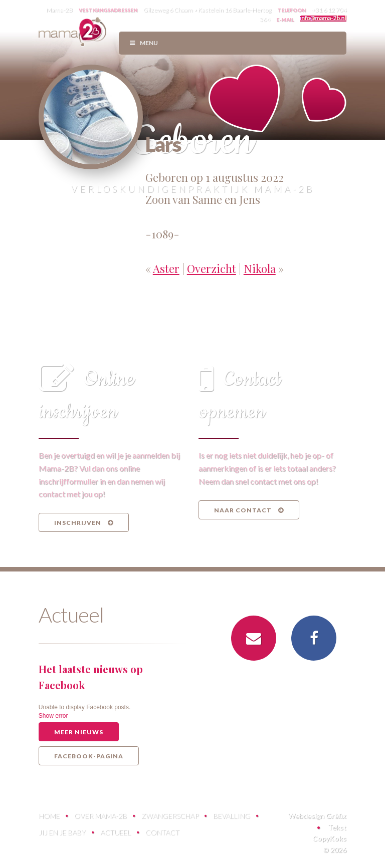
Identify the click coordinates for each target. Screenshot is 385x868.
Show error (53, 716)
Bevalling (232, 816)
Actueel (116, 832)
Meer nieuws (79, 732)
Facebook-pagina (89, 756)
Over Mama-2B (101, 816)
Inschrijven (84, 523)
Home (49, 816)
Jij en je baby (62, 832)
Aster (166, 268)
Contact (162, 832)
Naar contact (249, 510)
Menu (144, 43)
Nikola (260, 268)
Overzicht (212, 268)
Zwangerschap (170, 816)
